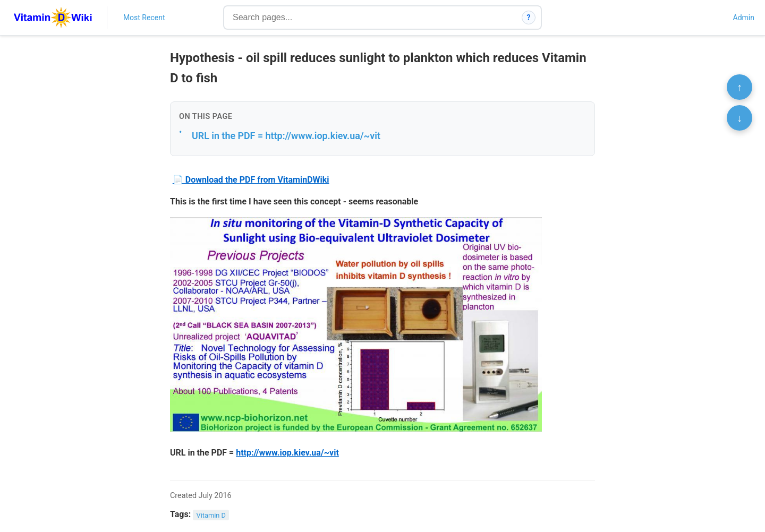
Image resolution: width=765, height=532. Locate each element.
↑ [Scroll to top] (739, 87)
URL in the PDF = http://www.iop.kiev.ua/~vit (286, 136)
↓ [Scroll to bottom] (739, 118)
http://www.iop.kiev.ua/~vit (287, 453)
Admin (744, 18)
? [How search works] (529, 18)
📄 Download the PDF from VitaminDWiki (251, 180)
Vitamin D (211, 515)
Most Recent (144, 18)
